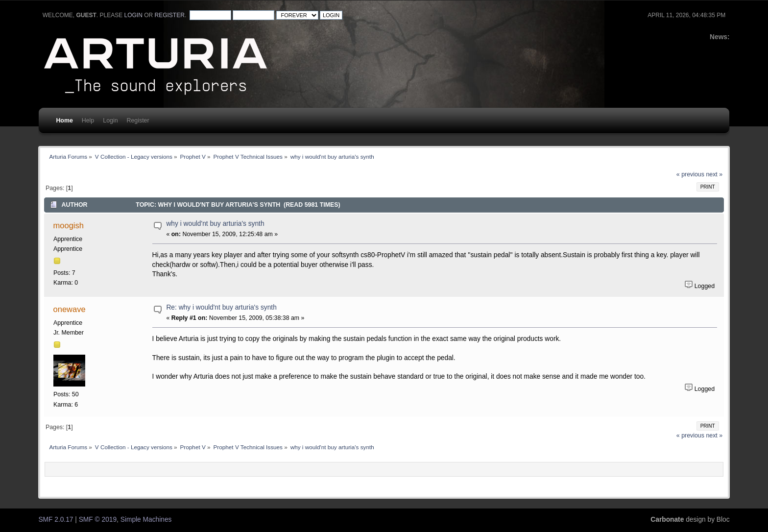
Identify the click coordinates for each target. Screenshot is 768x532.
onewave (70, 309)
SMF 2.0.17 (56, 520)
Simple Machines (146, 520)
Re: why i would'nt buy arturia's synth (221, 307)
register (170, 15)
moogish (69, 225)
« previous (690, 174)
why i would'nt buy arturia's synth (215, 224)
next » (714, 174)
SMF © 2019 (98, 520)
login (133, 15)
